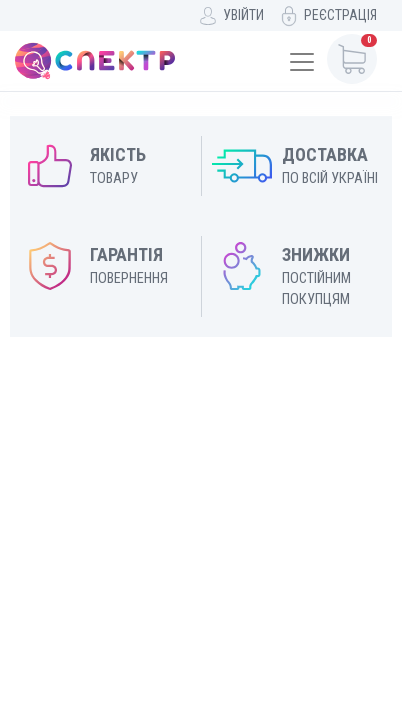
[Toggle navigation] (302, 62)
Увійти (243, 15)
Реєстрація (340, 15)
